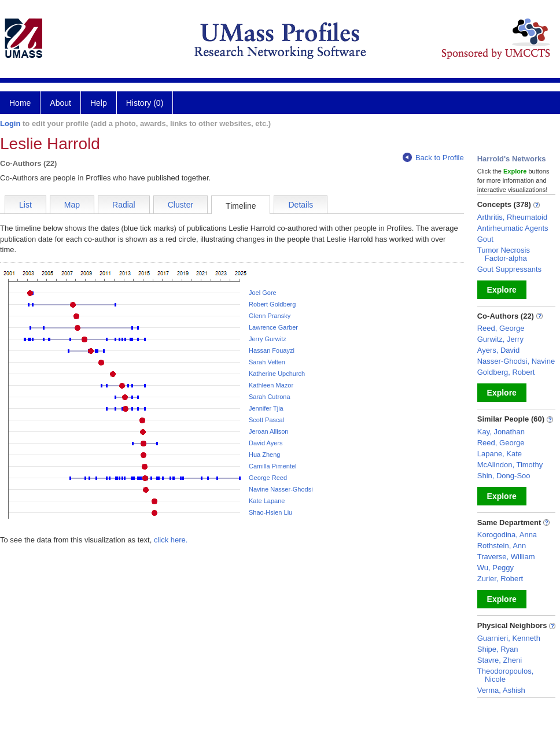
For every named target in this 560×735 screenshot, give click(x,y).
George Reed (268, 478)
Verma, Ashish (501, 690)
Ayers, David (498, 350)
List (25, 205)
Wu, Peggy (495, 568)
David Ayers (266, 443)
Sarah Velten (267, 362)
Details (301, 205)
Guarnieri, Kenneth (509, 638)
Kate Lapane (267, 501)
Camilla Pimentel (273, 466)
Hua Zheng (264, 455)
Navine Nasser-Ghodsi (281, 489)
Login (10, 123)
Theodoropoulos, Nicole (506, 675)
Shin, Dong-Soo (504, 476)
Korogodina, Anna (507, 535)
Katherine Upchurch (277, 374)
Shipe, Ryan (498, 649)
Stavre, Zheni (500, 660)
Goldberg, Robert (506, 372)
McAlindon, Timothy (510, 465)
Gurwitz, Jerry (500, 339)
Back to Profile (433, 158)
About (60, 103)
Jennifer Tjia (266, 408)
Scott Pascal (266, 420)
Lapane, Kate (500, 454)
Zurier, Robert (500, 579)
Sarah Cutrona (270, 397)
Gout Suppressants (509, 269)
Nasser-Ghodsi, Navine (516, 361)
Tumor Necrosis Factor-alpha (504, 254)
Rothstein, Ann (502, 546)
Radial (124, 205)
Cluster (180, 205)
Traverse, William (506, 557)
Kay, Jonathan (501, 432)
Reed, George (501, 328)
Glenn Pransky (270, 316)
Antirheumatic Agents (513, 228)
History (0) (145, 103)
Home (20, 103)
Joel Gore (263, 293)
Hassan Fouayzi (272, 350)
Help (99, 103)
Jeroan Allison (269, 431)
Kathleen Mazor (271, 385)
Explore (502, 290)
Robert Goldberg (272, 304)
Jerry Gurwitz (268, 339)
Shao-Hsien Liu (270, 512)
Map (72, 205)
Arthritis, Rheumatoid (512, 217)
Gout (485, 239)
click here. (171, 540)
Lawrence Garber (273, 327)
